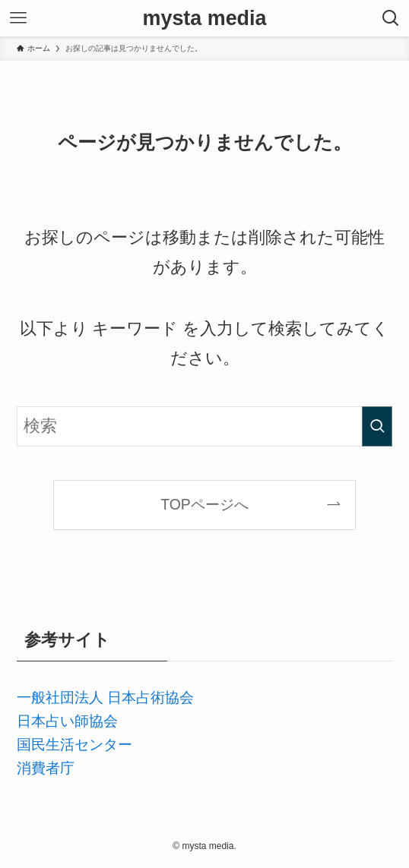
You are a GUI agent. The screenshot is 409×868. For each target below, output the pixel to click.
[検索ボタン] (391, 18)
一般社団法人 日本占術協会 (105, 697)
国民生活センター (75, 744)
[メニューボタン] (18, 18)
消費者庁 (46, 768)
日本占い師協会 (67, 721)
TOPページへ (204, 504)
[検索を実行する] (377, 426)
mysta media (205, 19)
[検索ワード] (205, 426)
